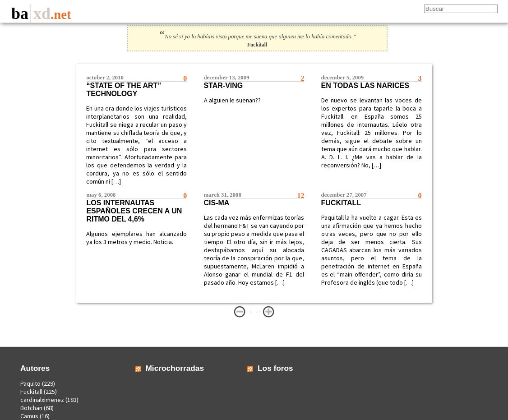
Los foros (275, 368)
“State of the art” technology (124, 90)
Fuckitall (341, 203)
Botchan (31, 408)
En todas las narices (365, 85)
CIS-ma (217, 203)
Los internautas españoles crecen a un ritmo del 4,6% (134, 211)
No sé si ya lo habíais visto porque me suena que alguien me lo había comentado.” (257, 37)
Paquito (30, 383)
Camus (29, 416)
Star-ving (224, 85)
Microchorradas (175, 368)
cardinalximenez (42, 400)
